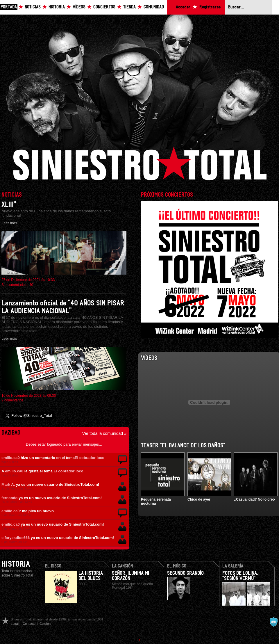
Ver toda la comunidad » (104, 433)
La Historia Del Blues (91, 576)
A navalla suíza (273, 622)
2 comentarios (12, 400)
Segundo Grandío (185, 573)
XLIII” (9, 205)
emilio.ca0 (11, 458)
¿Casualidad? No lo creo (254, 499)
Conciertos (104, 7)
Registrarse (210, 7)
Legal (15, 624)
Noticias (33, 7)
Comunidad (154, 7)
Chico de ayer (199, 499)
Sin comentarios (14, 285)
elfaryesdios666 (16, 538)
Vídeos (79, 7)
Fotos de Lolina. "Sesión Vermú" (240, 576)
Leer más (9, 223)
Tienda (129, 7)
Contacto (29, 624)
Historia (57, 7)
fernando (9, 498)
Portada (9, 7)
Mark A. (8, 484)
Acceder (183, 7)
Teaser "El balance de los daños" (183, 446)
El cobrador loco (90, 458)
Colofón (45, 624)
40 (31, 285)
